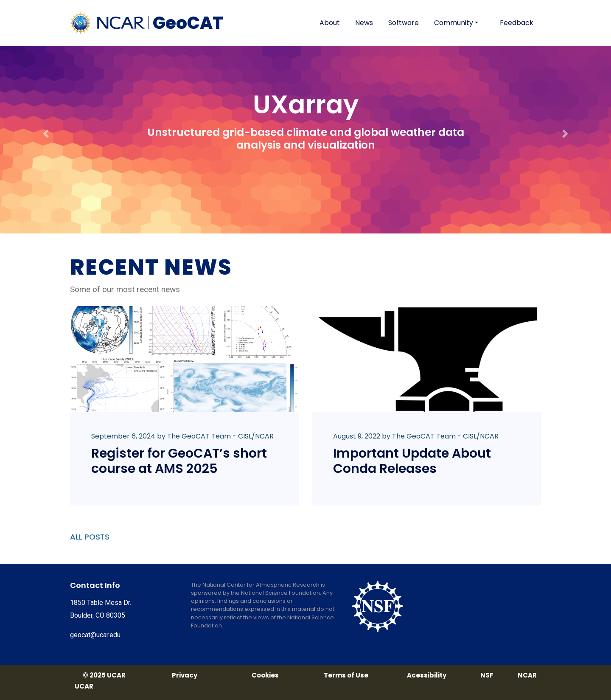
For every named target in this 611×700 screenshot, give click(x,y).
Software (404, 23)
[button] (46, 117)
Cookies (265, 675)
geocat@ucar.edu (95, 635)
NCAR (527, 675)
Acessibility (427, 675)
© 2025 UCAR (104, 675)
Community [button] (454, 23)
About (330, 23)
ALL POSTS (90, 537)
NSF (487, 675)
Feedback (517, 23)
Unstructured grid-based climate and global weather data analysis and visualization (306, 139)
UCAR (84, 686)
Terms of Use (346, 675)
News (364, 23)
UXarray (306, 104)
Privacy (185, 675)
